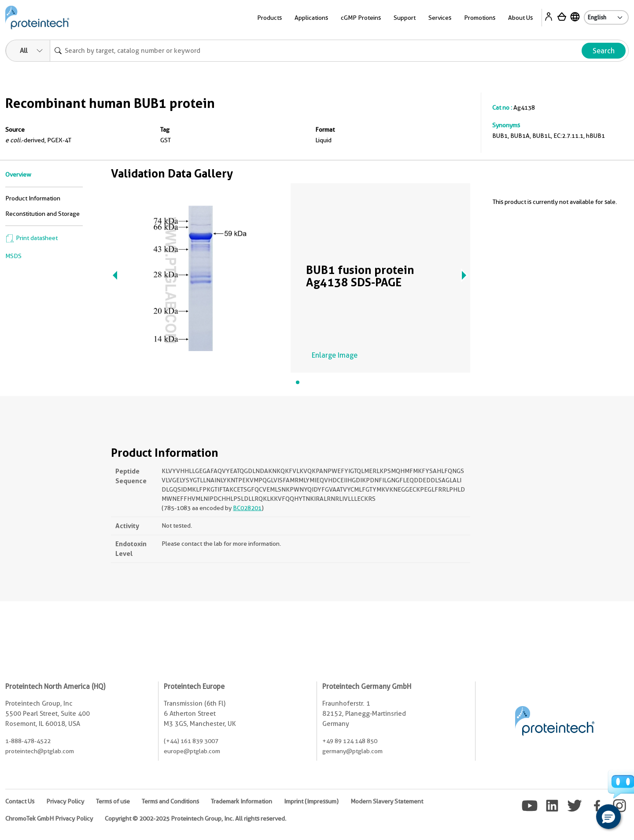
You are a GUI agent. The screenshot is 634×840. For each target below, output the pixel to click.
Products (269, 18)
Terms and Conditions (170, 801)
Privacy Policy (65, 801)
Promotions (480, 18)
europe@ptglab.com (192, 751)
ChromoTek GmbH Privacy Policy (49, 818)
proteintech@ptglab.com (40, 751)
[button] (608, 817)
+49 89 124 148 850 (350, 741)
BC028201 (247, 508)
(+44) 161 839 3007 (191, 741)
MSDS (13, 256)
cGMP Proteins (361, 18)
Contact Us (20, 801)
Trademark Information (241, 801)
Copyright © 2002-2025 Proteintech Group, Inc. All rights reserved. (195, 818)
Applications (311, 18)
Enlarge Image (335, 355)
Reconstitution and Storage (42, 214)
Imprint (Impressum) (311, 801)
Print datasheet (31, 238)
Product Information (33, 198)
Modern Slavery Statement (387, 801)
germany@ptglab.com (352, 751)
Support (405, 18)
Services (440, 18)
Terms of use (113, 801)
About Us (520, 18)
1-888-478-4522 (28, 741)
